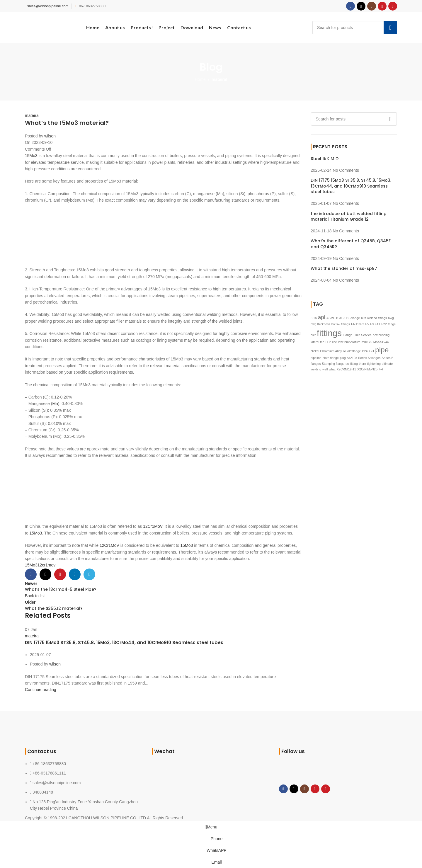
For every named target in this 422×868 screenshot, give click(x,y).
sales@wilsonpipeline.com (48, 6)
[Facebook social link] (350, 6)
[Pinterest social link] (393, 6)
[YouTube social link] (382, 6)
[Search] (355, 28)
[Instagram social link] (372, 6)
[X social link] (361, 6)
